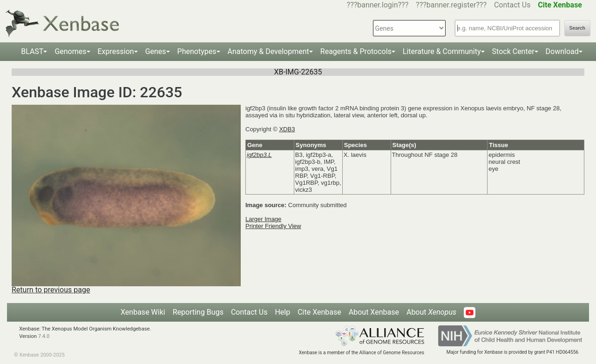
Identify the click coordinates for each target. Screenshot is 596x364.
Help (282, 312)
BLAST (32, 51)
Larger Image (263, 219)
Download (562, 51)
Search (577, 28)
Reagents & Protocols (356, 51)
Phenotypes (197, 51)
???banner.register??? (451, 5)
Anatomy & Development (268, 51)
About (431, 312)
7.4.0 (44, 336)
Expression (116, 51)
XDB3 (287, 129)
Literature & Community (442, 51)
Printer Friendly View (273, 226)
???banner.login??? (378, 5)
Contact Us (512, 5)
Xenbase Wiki (143, 312)
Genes (156, 51)
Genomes (70, 51)
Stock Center (513, 51)
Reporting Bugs (198, 312)
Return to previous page (51, 290)
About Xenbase (374, 312)
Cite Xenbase (319, 312)
